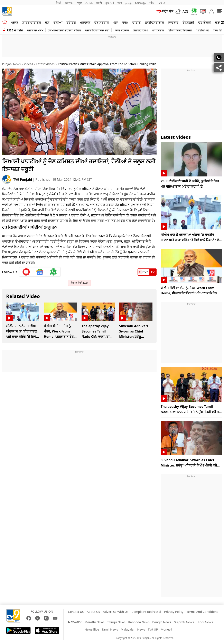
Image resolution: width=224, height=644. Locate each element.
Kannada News (139, 622)
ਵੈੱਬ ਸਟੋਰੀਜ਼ (102, 22)
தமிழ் (128, 3)
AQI (185, 11)
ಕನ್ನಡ (79, 3)
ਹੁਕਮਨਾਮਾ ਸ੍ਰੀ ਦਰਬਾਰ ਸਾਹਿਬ (64, 30)
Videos (28, 64)
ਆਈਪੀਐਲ (203, 30)
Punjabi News (11, 64)
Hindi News (205, 622)
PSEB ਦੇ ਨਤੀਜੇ (15, 30)
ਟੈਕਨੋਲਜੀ (188, 22)
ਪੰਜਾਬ (15, 22)
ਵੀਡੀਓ (137, 22)
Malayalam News (133, 629)
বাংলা (120, 3)
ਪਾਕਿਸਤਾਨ (158, 30)
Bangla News (162, 622)
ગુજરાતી (110, 3)
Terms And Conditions (202, 612)
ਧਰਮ (125, 22)
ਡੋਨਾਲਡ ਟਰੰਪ (141, 30)
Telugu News (116, 622)
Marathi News (95, 622)
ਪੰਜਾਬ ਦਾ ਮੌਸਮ (35, 30)
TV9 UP (153, 629)
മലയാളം (140, 3)
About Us (93, 612)
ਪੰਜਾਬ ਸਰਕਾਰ (121, 30)
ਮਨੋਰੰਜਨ (85, 22)
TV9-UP (162, 3)
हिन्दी (59, 3)
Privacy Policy (174, 612)
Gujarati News (184, 622)
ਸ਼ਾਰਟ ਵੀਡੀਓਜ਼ (32, 22)
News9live (92, 629)
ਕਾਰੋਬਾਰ (173, 22)
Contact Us (76, 612)
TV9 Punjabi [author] (23, 180)
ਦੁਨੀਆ (58, 22)
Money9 (166, 629)
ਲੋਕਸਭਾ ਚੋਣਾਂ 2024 (79, 283)
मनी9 (151, 3)
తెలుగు (89, 3)
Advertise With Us (116, 612)
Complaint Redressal (146, 612)
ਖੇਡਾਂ (115, 22)
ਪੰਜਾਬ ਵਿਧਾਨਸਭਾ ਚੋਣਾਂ (97, 30)
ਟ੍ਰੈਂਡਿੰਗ (71, 22)
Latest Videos (45, 64)
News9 (69, 3)
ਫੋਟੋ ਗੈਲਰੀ (204, 22)
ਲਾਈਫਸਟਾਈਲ (154, 22)
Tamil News (110, 629)
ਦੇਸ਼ (47, 22)
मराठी (99, 3)
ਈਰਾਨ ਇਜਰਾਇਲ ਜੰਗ (180, 30)
